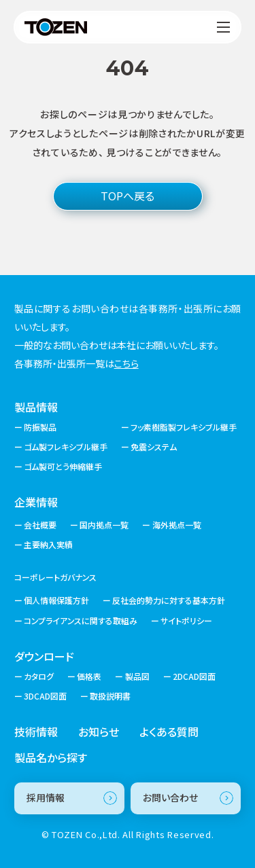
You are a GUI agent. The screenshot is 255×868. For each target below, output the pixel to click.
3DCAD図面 (45, 696)
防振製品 (40, 427)
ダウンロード (44, 656)
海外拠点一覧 (177, 525)
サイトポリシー (186, 621)
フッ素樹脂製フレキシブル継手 (184, 427)
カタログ (39, 676)
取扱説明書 (110, 696)
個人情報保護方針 (56, 600)
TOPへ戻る (128, 196)
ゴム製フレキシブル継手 (66, 447)
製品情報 (36, 407)
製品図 (137, 676)
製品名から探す (51, 757)
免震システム (154, 447)
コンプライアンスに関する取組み (81, 621)
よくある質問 (169, 731)
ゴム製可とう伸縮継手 (63, 467)
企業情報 (36, 502)
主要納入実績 (48, 544)
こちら (126, 363)
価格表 (89, 676)
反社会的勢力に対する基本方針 (169, 600)
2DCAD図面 (194, 676)
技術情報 (36, 731)
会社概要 (40, 525)
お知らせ (99, 731)
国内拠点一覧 (104, 525)
